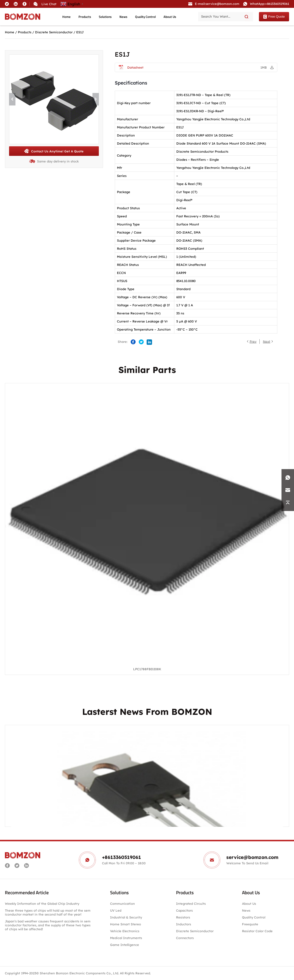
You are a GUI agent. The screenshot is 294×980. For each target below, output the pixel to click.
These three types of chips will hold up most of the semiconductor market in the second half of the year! (48, 912)
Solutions (105, 17)
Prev (253, 341)
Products (85, 17)
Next (267, 341)
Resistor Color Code (257, 931)
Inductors (184, 924)
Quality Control (145, 17)
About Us (170, 17)
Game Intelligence (125, 945)
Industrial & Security (126, 917)
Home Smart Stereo (126, 924)
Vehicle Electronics (125, 931)
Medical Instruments (126, 938)
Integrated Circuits (191, 904)
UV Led (116, 910)
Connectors (185, 938)
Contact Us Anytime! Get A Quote (54, 151)
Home (66, 17)
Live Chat (49, 4)
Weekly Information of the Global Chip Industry (42, 904)
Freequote (250, 924)
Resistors (183, 917)
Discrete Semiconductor (54, 32)
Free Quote (274, 17)
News (123, 17)
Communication (122, 904)
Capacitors (184, 910)
